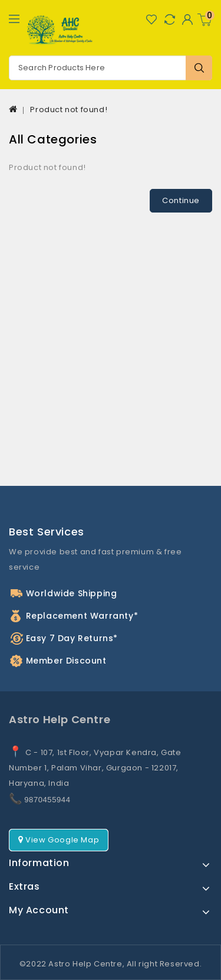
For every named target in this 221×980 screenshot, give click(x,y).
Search (199, 68)
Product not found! (69, 110)
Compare (169, 19)
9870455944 (47, 800)
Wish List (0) (151, 19)
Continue (181, 200)
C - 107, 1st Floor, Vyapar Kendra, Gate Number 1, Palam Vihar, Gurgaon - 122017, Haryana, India (95, 768)
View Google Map (59, 840)
